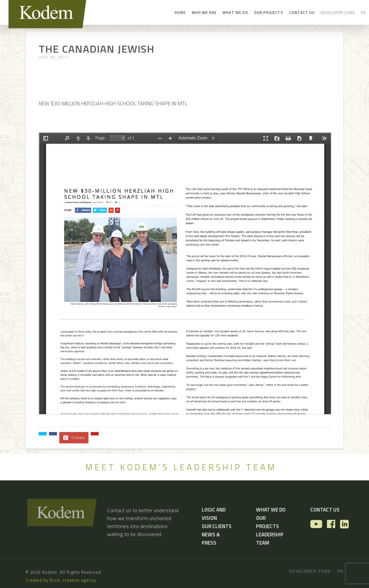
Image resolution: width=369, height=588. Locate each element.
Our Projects (269, 13)
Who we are (204, 13)
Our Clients (217, 526)
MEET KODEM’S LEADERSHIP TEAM (181, 467)
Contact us (302, 13)
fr (364, 13)
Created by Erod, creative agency (61, 580)
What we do (235, 13)
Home (180, 13)
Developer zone (338, 13)
